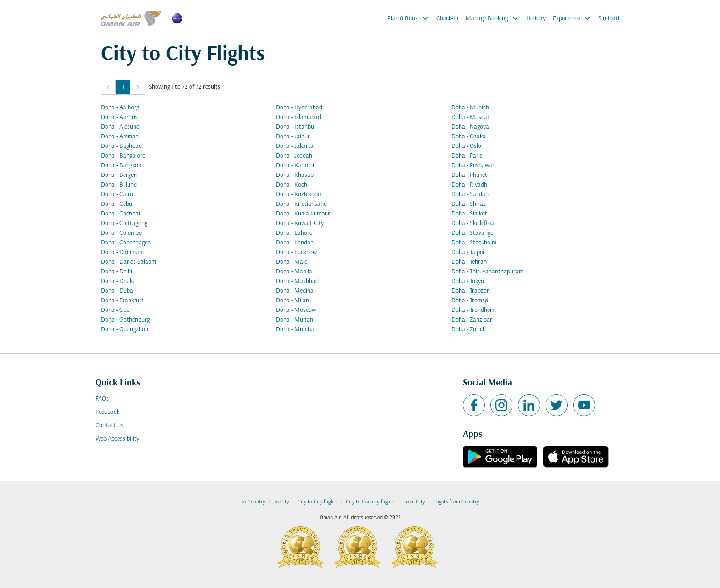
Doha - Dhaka (118, 281)
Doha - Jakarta (295, 146)
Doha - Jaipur (293, 137)
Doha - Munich (470, 108)
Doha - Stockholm (474, 243)
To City (281, 502)
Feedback (107, 412)
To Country (253, 502)
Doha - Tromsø (470, 301)
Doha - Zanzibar (472, 320)
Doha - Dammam (122, 252)
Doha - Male (292, 262)
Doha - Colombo (121, 233)
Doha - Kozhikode (298, 195)
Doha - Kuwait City (300, 223)
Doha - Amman (120, 137)
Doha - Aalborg (120, 108)
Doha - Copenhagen (126, 243)
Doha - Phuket (469, 175)
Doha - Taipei (468, 252)
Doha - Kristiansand (301, 204)
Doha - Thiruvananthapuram (487, 272)
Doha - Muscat (470, 117)
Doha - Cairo (117, 195)
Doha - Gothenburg (125, 320)
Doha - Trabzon (471, 291)
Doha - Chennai (121, 214)
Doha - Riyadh (469, 185)
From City (414, 502)
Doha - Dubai (118, 291)
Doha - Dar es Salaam (129, 262)
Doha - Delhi (117, 272)
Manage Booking (494, 18)
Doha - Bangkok (121, 166)
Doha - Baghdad (121, 146)
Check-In (447, 19)
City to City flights (318, 502)
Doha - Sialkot (469, 214)
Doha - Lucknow (296, 252)
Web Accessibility (117, 439)
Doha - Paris (467, 156)
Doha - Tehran (469, 262)
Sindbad (609, 19)
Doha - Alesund (120, 127)
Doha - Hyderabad (299, 108)
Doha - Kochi (292, 185)
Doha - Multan (295, 320)
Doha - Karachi (295, 166)
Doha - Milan (292, 301)
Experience (574, 18)
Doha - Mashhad (297, 281)
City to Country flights (370, 502)
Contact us (110, 426)
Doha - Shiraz (469, 204)
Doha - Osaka (469, 137)
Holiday (536, 19)
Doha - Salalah (470, 195)
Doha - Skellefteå (473, 223)
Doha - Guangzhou (125, 330)
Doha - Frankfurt (122, 301)
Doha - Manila (294, 272)
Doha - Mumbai (296, 330)
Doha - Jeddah (294, 156)
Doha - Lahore (294, 233)
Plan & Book (410, 18)
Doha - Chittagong (124, 223)
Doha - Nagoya (470, 127)
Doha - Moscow (296, 310)
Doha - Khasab (295, 175)
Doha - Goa (115, 310)
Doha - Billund (119, 185)
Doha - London (295, 243)
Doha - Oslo (466, 146)
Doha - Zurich (469, 330)
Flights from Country (456, 502)
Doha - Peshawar (473, 166)
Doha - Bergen (119, 175)
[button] (108, 87)
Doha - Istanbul (296, 127)
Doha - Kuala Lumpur (303, 214)
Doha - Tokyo (468, 281)
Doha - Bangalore (123, 156)
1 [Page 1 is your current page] (123, 87)
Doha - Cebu (117, 204)
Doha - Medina (295, 291)
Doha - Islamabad (298, 117)
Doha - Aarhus (119, 117)
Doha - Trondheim (474, 310)
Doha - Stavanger (473, 233)
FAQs (102, 399)
